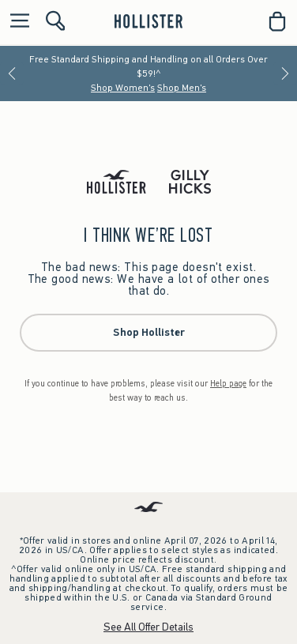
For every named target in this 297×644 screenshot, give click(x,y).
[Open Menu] (16, 22)
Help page (228, 384)
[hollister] (148, 21)
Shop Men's (182, 88)
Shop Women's (123, 88)
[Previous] (12, 73)
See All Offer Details (148, 627)
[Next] (285, 73)
